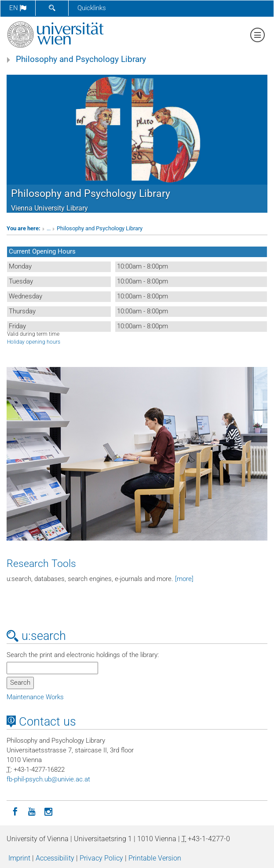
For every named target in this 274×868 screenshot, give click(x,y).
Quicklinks (92, 8)
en (18, 8)
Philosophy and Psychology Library (81, 59)
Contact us (41, 722)
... (49, 228)
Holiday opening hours (34, 342)
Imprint (19, 858)
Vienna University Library (49, 208)
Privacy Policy (101, 858)
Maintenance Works (35, 697)
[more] (184, 579)
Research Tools (41, 563)
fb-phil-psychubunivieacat (48, 779)
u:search (36, 636)
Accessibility (55, 858)
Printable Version (155, 858)
